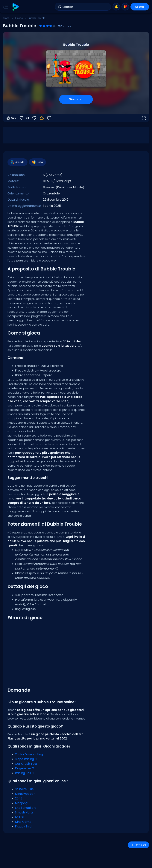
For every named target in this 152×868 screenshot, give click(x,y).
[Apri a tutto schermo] (144, 118)
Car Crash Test (26, 764)
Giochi (7, 18)
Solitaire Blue (24, 789)
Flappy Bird (23, 826)
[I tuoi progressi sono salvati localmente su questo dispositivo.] (42, 118)
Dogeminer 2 (24, 768)
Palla (37, 162)
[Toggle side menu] (5, 7)
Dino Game (23, 822)
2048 (19, 798)
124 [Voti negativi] (24, 118)
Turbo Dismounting (29, 754)
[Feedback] (49, 118)
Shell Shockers (26, 808)
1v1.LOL (20, 817)
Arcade (19, 18)
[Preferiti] (34, 118)
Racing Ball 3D (25, 773)
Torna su (138, 845)
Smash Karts (24, 812)
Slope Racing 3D (27, 759)
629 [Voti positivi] (11, 118)
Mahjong (21, 803)
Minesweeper (25, 794)
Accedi (140, 7)
